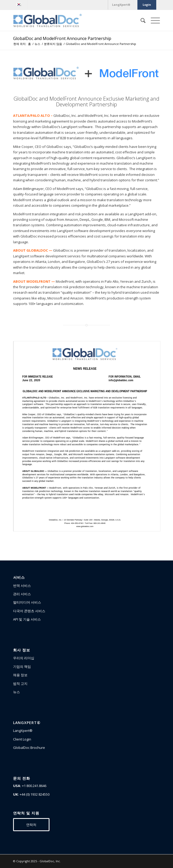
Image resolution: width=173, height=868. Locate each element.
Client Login (22, 739)
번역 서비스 (22, 586)
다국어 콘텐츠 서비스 (29, 611)
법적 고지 (20, 684)
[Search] (140, 20)
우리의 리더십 (24, 658)
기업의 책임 (22, 667)
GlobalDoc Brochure (29, 748)
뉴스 (16, 692)
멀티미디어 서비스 (27, 602)
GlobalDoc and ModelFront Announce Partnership (62, 38)
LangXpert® (23, 731)
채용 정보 (20, 675)
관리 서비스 (22, 594)
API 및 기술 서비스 (27, 619)
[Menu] (153, 20)
